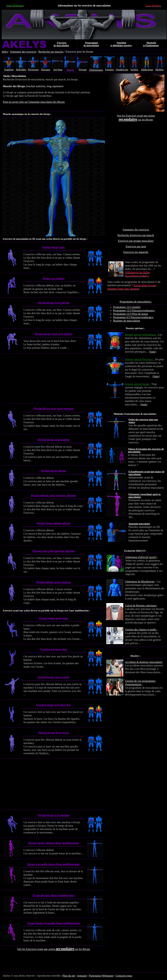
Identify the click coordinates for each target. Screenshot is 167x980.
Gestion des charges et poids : (141, 630)
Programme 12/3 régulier (127, 307)
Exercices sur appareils (136, 252)
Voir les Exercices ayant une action (136, 116)
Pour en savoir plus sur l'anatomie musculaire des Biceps (34, 102)
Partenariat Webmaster (101, 976)
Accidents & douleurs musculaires (144, 662)
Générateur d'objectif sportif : (141, 557)
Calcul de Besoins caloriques (141, 606)
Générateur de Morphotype (140, 582)
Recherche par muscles (51, 52)
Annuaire (82, 976)
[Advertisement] (136, 175)
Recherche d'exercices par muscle (136, 235)
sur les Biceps (145, 120)
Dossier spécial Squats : (138, 384)
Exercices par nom (136, 246)
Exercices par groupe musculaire (136, 241)
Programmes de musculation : (136, 302)
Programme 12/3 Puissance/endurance (134, 310)
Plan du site (69, 976)
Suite (153, 352)
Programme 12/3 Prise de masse (131, 314)
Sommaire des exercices (23, 52)
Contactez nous (124, 976)
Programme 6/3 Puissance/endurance (133, 317)
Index (5, 52)
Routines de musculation (127, 321)
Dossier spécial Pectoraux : (140, 359)
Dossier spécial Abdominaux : (141, 335)
